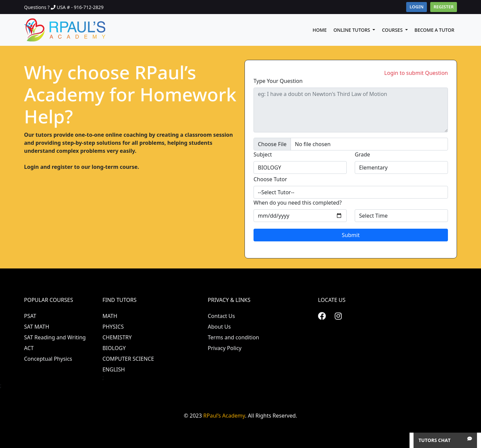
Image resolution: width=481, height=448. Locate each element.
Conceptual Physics (48, 359)
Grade (362, 154)
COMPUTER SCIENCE (128, 359)
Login (417, 7)
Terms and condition (233, 337)
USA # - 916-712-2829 (80, 7)
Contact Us (221, 316)
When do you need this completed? (298, 203)
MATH (110, 316)
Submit (351, 235)
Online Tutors (352, 30)
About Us (219, 327)
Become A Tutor (434, 30)
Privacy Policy (225, 348)
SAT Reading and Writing (55, 337)
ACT (29, 348)
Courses (393, 30)
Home (320, 30)
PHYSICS (113, 327)
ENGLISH (114, 369)
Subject (263, 154)
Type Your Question (278, 81)
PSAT (30, 316)
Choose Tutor (270, 179)
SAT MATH (37, 327)
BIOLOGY (114, 348)
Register (444, 7)
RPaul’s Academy (224, 416)
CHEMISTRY (117, 337)
